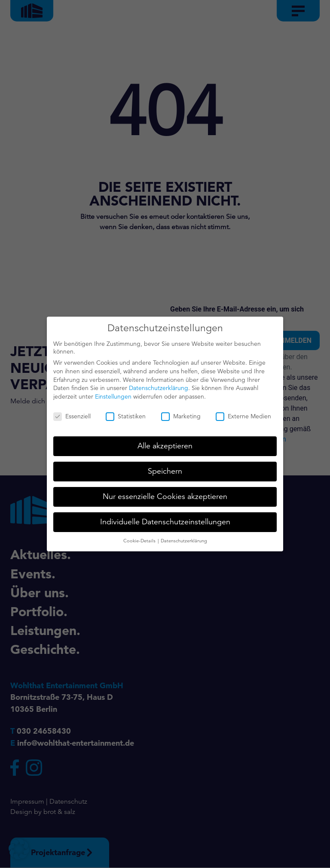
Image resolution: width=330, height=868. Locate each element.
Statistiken (126, 411)
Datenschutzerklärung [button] (184, 536)
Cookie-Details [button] (140, 536)
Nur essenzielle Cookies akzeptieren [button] (165, 492)
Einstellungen (113, 392)
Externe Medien (243, 411)
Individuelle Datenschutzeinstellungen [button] (165, 517)
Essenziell (72, 411)
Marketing (181, 411)
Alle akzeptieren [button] (165, 441)
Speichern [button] (165, 466)
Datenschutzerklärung (159, 383)
